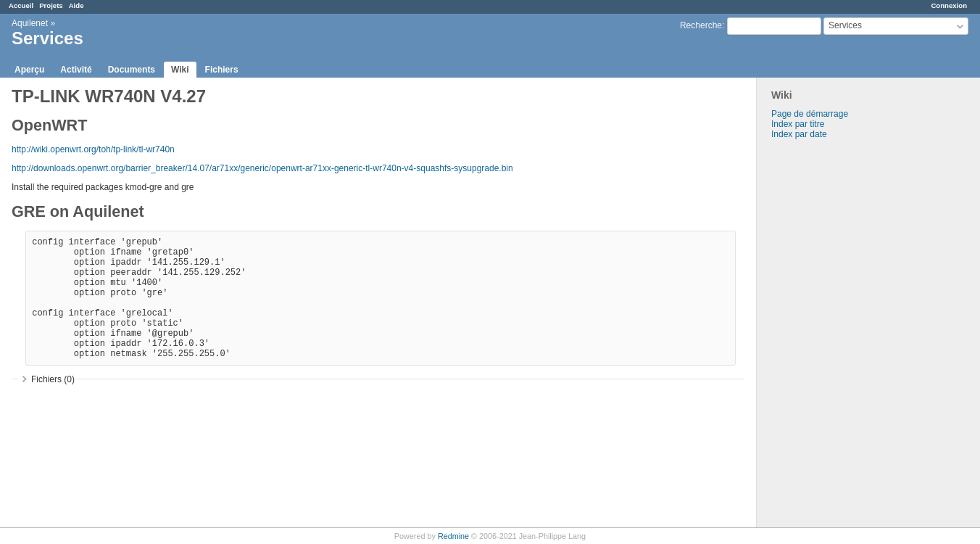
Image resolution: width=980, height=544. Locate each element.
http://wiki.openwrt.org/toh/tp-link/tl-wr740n (93, 149)
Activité (76, 70)
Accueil (21, 5)
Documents (132, 70)
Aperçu (29, 70)
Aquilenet (30, 23)
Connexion (949, 5)
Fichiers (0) (53, 379)
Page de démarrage (810, 114)
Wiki (180, 70)
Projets (51, 5)
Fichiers (222, 70)
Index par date (799, 134)
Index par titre (798, 124)
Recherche (701, 25)
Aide (76, 5)
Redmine (453, 536)
